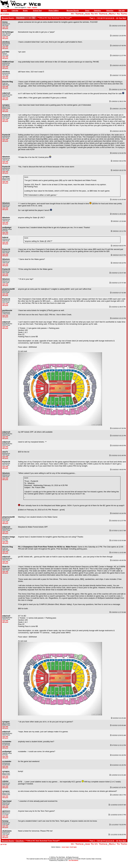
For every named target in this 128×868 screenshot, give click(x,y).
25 (117, 18)
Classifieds (20, 841)
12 (107, 18)
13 (109, 18)
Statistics (97, 10)
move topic (65, 847)
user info (5, 27)
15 (113, 18)
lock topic (74, 847)
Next (124, 18)
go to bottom (5, 14)
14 (111, 18)
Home (5, 10)
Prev (120, 18)
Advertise (110, 10)
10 (101, 18)
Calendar (15, 10)
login (29, 7)
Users (87, 10)
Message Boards (73, 10)
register (35, 7)
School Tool (37, 10)
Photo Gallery (54, 10)
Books (25, 10)
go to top (4, 844)
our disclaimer (73, 860)
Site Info (122, 10)
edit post (5, 28)
